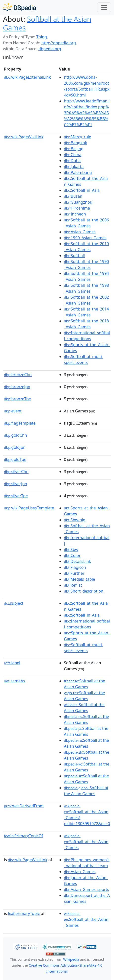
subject (14, 603)
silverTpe (16, 496)
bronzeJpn (17, 387)
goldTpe (15, 459)
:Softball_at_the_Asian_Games (86, 842)
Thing (42, 37)
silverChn (16, 472)
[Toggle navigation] (104, 7)
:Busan (73, 196)
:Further (74, 573)
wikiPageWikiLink (24, 137)
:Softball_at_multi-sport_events (84, 359)
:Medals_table (80, 579)
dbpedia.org (50, 49)
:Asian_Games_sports (86, 889)
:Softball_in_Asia (82, 190)
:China (73, 155)
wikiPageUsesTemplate (29, 508)
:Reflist (73, 585)
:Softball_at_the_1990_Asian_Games (86, 264)
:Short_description (84, 591)
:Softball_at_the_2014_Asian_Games (86, 312)
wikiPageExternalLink (27, 77)
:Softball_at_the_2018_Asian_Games (86, 324)
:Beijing (74, 149)
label (12, 663)
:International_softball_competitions (87, 336)
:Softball (74, 256)
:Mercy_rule (78, 137)
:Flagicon (75, 567)
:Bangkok (75, 143)
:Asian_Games (80, 232)
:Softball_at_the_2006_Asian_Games (86, 223)
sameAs (14, 681)
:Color (72, 555)
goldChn (15, 435)
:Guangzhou (78, 202)
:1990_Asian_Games (85, 238)
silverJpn (15, 484)
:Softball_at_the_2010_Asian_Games (86, 247)
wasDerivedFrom (24, 806)
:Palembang (78, 172)
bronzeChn (18, 375)
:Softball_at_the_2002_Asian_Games (86, 300)
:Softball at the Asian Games (85, 684)
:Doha (72, 161)
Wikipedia (71, 959)
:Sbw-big (75, 520)
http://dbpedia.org (59, 43)
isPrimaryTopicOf (24, 836)
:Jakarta (74, 167)
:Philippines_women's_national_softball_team (87, 863)
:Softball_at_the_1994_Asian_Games (86, 276)
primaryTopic (24, 913)
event (13, 411)
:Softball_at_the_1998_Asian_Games (86, 288)
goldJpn (15, 447)
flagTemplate (20, 423)
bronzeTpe (17, 399)
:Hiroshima (77, 208)
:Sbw (71, 550)
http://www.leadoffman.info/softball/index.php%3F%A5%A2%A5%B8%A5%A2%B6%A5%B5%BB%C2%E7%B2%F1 (87, 113)
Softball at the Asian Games (47, 23)
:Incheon (75, 214)
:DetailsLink (77, 561)
